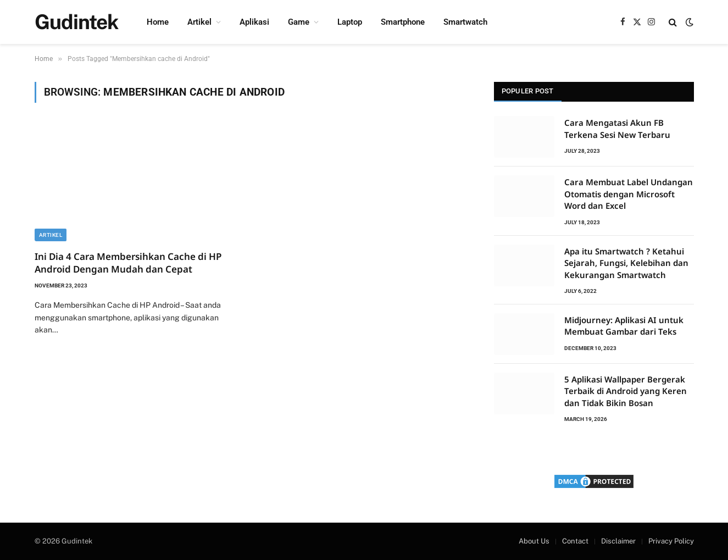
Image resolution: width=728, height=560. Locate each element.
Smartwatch (465, 22)
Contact (575, 541)
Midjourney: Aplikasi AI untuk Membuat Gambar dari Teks (624, 326)
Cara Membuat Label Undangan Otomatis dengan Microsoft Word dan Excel (629, 194)
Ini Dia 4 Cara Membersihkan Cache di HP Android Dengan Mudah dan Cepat (128, 263)
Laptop (350, 22)
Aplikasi (254, 22)
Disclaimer (618, 541)
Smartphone (403, 22)
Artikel (199, 22)
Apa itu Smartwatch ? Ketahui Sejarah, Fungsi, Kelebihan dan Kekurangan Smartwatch (626, 263)
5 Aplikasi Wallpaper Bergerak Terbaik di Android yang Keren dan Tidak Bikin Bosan (626, 391)
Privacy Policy (671, 541)
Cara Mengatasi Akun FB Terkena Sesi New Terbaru (617, 128)
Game (299, 22)
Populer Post (528, 91)
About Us (534, 541)
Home (158, 22)
